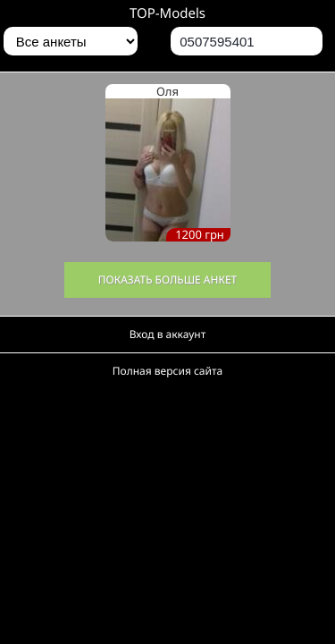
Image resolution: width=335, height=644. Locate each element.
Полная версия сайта (167, 371)
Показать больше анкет (168, 280)
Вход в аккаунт (168, 334)
